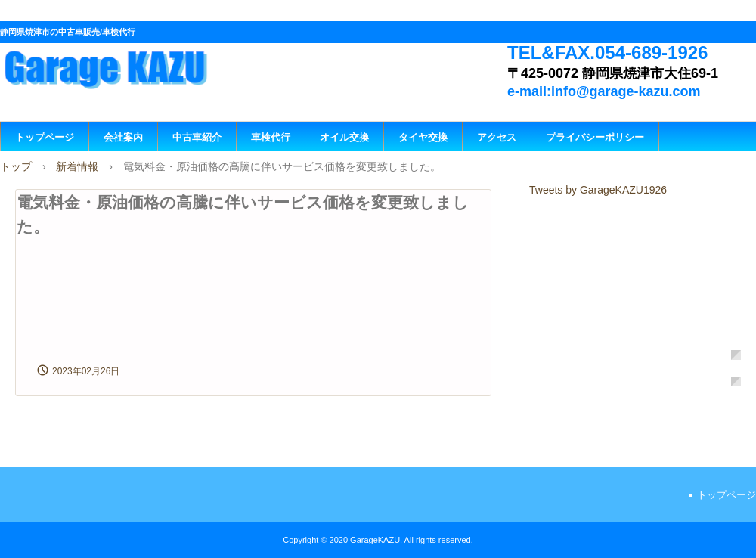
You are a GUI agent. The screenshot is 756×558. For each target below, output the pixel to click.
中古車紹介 (197, 137)
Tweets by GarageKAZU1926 (598, 190)
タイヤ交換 (423, 137)
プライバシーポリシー (595, 137)
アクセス (497, 137)
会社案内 (123, 137)
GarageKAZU (126, 67)
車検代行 (271, 137)
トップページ (45, 137)
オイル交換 (344, 137)
